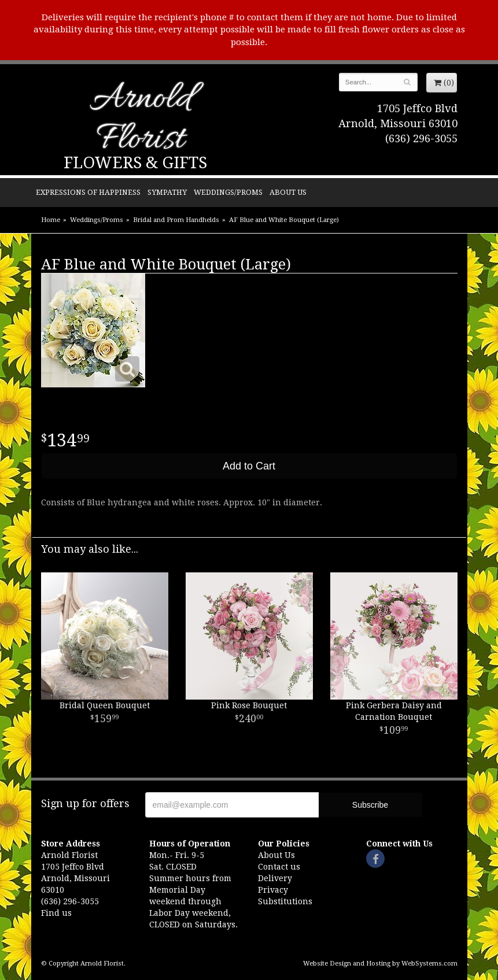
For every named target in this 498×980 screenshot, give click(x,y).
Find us (56, 913)
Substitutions (285, 901)
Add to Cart (249, 466)
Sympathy (167, 192)
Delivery (275, 878)
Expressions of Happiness (88, 192)
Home (51, 220)
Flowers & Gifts (135, 163)
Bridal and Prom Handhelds (176, 220)
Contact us (279, 867)
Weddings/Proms (228, 192)
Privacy (273, 890)
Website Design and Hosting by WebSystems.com (380, 964)
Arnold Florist (141, 120)
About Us (288, 192)
